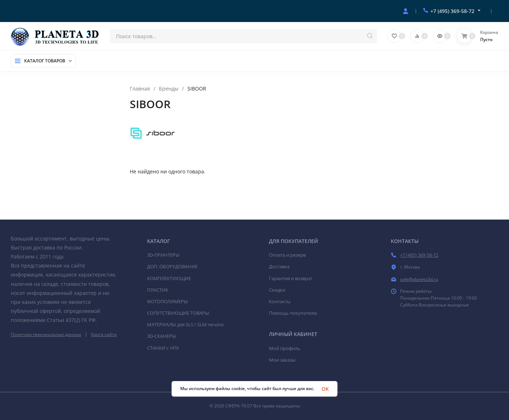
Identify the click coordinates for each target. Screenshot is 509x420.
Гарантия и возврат (291, 278)
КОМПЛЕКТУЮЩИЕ (169, 278)
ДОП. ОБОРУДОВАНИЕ (172, 266)
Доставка (279, 266)
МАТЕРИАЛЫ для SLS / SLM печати (185, 324)
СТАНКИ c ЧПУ (163, 348)
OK (325, 389)
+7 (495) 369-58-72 (452, 11)
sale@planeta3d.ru (419, 279)
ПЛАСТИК (158, 290)
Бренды (169, 89)
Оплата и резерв (287, 255)
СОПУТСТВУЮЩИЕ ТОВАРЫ (178, 313)
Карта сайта (104, 334)
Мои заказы (282, 360)
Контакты (280, 301)
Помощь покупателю (293, 313)
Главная (140, 89)
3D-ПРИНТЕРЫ (163, 255)
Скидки (277, 290)
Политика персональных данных (46, 334)
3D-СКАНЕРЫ (161, 336)
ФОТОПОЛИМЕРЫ (167, 301)
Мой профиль (285, 348)
